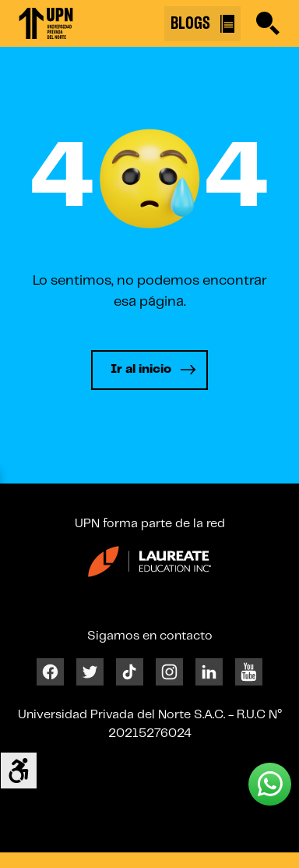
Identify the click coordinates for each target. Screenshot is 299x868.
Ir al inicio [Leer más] (141, 369)
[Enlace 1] (46, 23)
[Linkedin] (209, 672)
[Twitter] (90, 672)
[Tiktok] (130, 672)
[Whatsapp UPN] (270, 784)
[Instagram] (169, 672)
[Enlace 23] (149, 567)
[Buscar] (268, 23)
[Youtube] (249, 672)
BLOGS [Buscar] (202, 24)
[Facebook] (50, 672)
